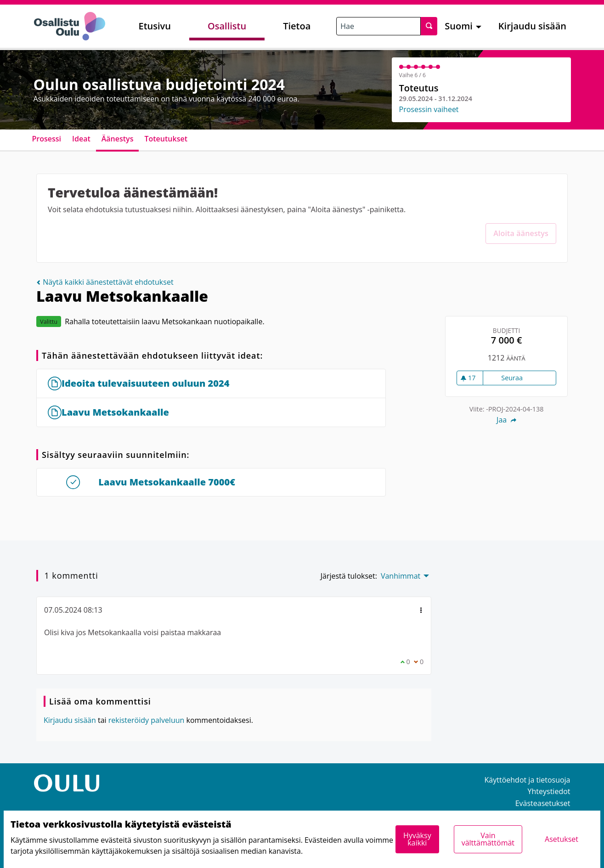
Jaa (506, 420)
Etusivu (155, 26)
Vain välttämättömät (488, 839)
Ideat (81, 139)
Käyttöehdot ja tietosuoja (528, 780)
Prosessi (47, 139)
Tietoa (297, 26)
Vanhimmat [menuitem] (401, 576)
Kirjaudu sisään (532, 26)
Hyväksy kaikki (417, 839)
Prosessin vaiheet (429, 109)
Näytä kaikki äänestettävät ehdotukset (105, 282)
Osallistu (227, 26)
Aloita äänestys (521, 233)
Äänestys (118, 139)
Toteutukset (166, 139)
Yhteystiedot (549, 791)
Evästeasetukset (543, 803)
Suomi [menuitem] (459, 26)
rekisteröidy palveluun (147, 720)
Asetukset (562, 839)
